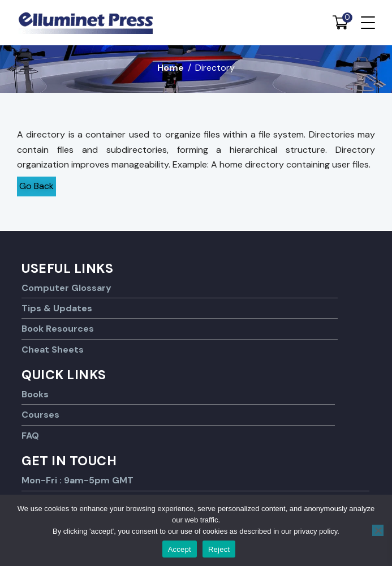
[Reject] (378, 530)
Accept (180, 549)
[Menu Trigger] (368, 23)
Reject (219, 549)
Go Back (36, 186)
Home (171, 68)
